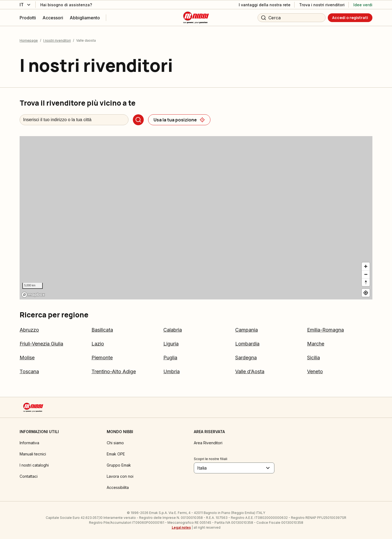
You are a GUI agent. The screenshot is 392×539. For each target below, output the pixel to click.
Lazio (98, 344)
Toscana (29, 371)
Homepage (29, 40)
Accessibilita (118, 487)
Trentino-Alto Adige (114, 371)
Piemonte (102, 358)
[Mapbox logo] (33, 295)
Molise (27, 358)
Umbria (171, 371)
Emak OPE (116, 454)
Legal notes (181, 527)
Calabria (173, 330)
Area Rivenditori (208, 443)
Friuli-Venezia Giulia (41, 344)
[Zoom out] (366, 274)
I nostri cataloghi (34, 465)
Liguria (171, 344)
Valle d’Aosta (250, 371)
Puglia (170, 358)
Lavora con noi (120, 476)
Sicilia (313, 358)
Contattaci (29, 476)
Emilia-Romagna (325, 330)
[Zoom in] (366, 266)
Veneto (315, 371)
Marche (316, 344)
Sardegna (246, 358)
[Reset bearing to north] (366, 282)
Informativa (29, 443)
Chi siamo (115, 443)
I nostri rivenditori (57, 40)
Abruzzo (29, 330)
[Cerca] (138, 120)
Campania (246, 330)
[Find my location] (366, 293)
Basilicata (102, 330)
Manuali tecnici (33, 454)
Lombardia (247, 344)
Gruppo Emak (119, 465)
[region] (196, 218)
